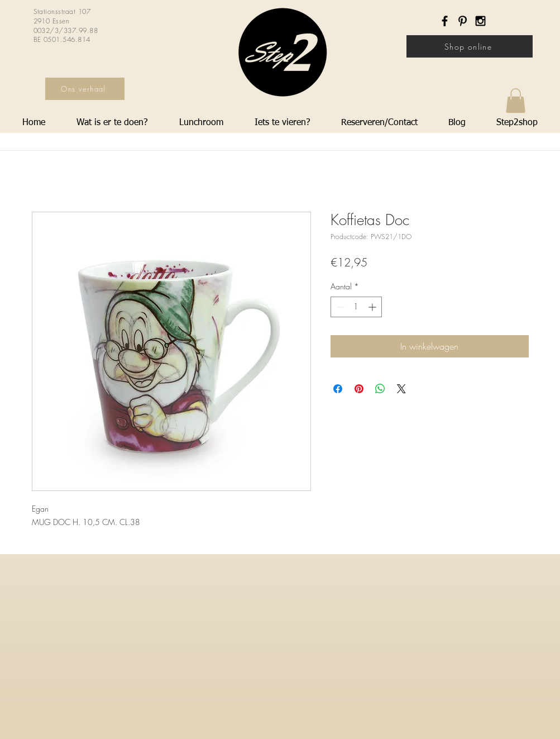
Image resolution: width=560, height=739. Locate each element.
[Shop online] (470, 46)
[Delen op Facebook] (338, 389)
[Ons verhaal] (85, 89)
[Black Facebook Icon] (445, 21)
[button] (516, 101)
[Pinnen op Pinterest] (359, 389)
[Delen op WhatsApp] (380, 389)
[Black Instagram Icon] (480, 21)
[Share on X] (401, 389)
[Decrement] (339, 307)
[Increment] (373, 307)
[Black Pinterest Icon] (463, 21)
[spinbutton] (356, 307)
